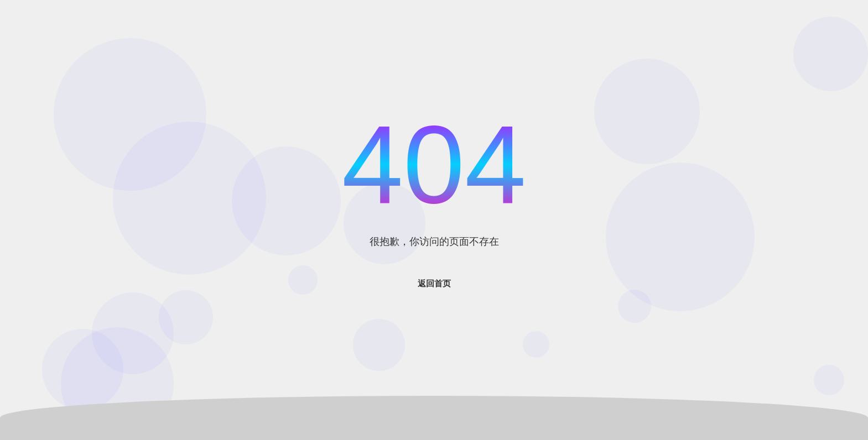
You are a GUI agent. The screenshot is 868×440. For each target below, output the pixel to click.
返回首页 (434, 283)
